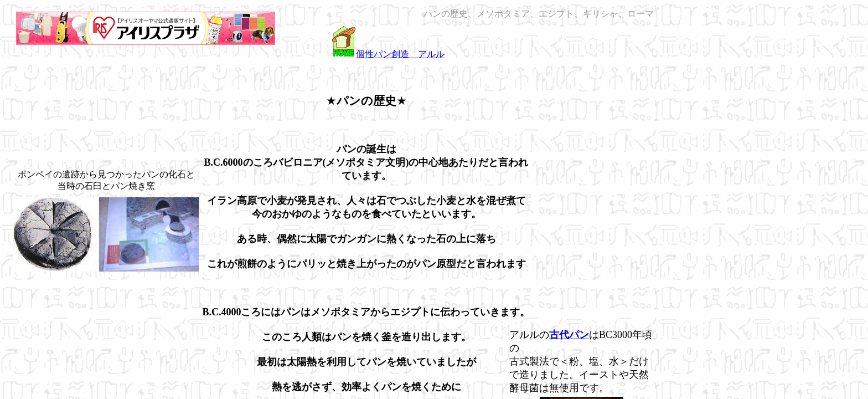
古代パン (569, 335)
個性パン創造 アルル (400, 54)
